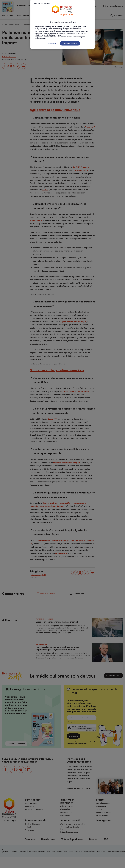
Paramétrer (52, 43)
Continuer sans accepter (43, 3)
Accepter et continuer (70, 43)
